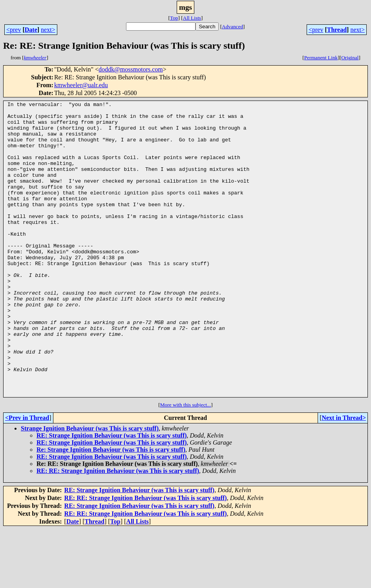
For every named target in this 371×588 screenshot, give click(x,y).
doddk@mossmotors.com (131, 69)
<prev (14, 30)
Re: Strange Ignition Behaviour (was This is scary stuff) (111, 508)
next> (48, 30)
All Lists (192, 18)
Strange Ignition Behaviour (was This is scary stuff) (90, 487)
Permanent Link (321, 58)
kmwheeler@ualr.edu (81, 85)
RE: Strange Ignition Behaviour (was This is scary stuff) (112, 494)
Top (174, 18)
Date (31, 30)
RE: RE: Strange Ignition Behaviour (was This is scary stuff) (118, 530)
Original (350, 58)
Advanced (232, 27)
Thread (337, 30)
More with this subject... (186, 464)
